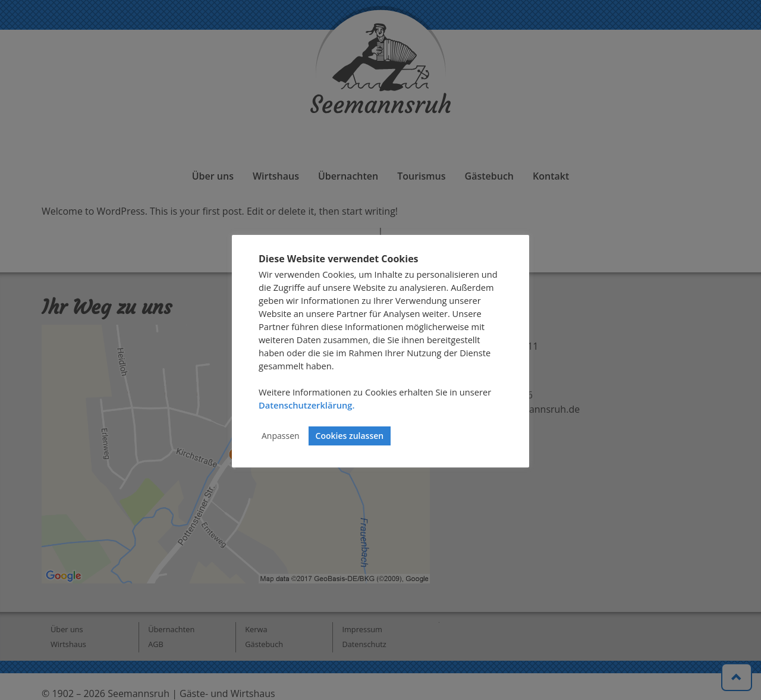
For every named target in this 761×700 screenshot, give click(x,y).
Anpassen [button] (281, 436)
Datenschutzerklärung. (306, 405)
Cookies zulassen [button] (350, 436)
